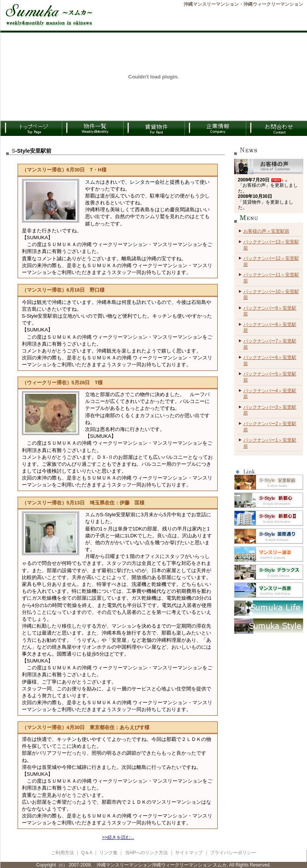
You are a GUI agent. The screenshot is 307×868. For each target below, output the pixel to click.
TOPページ (31, 128)
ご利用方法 (62, 853)
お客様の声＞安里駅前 (266, 231)
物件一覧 (92, 128)
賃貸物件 (154, 128)
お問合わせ (276, 128)
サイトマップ (189, 853)
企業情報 (215, 128)
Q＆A (87, 853)
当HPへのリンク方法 (147, 853)
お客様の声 (269, 166)
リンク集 (108, 853)
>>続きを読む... (118, 837)
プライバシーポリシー (233, 853)
